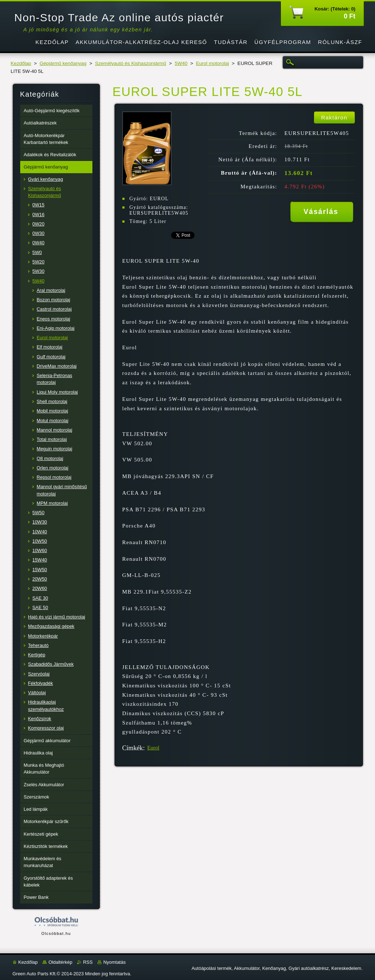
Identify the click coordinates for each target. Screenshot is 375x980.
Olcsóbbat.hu (56, 933)
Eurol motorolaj (212, 63)
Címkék (133, 748)
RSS (88, 962)
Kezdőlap (21, 63)
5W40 (181, 63)
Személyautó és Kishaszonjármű (130, 63)
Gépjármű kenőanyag (63, 63)
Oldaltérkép (60, 962)
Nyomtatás (114, 962)
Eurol (153, 748)
